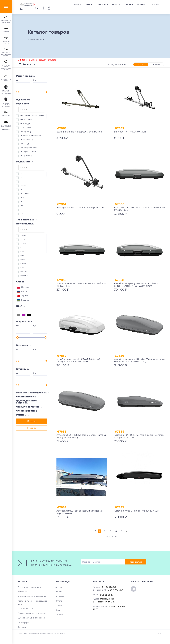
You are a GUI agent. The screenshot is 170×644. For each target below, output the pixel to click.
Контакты (154, 4)
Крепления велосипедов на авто (33, 596)
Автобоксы (23, 592)
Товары (156, 64)
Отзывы (141, 4)
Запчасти (22, 627)
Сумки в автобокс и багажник (31, 618)
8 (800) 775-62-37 (116, 590)
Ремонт (90, 4)
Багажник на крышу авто (29, 587)
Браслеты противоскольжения (32, 613)
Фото (141, 64)
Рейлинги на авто (26, 609)
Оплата (116, 4)
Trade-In (129, 4)
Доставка (103, 4)
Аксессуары (23, 622)
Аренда (78, 4)
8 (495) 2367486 (109, 587)
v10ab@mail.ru (107, 594)
